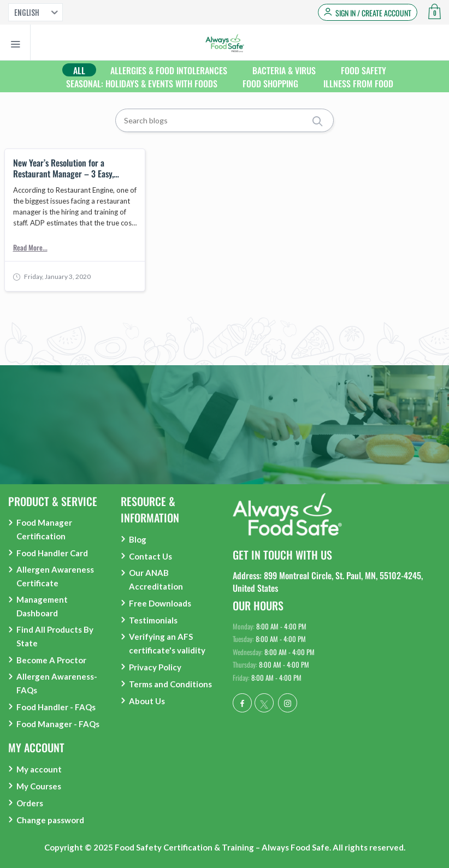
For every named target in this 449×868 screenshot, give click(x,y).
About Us (147, 701)
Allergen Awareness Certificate (55, 576)
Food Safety (364, 70)
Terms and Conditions (170, 684)
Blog (138, 539)
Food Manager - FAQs (58, 724)
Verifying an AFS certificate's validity (167, 643)
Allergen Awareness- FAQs (57, 683)
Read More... (30, 247)
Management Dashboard (42, 606)
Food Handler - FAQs (56, 707)
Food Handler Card (52, 553)
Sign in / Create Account (373, 13)
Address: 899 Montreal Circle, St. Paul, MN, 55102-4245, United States (328, 581)
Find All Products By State (55, 636)
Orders (30, 803)
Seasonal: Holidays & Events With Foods (142, 83)
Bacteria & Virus (284, 70)
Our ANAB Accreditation (156, 579)
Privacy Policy (155, 667)
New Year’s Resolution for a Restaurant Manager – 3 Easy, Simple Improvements (63, 168)
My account (39, 769)
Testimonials (153, 620)
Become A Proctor (51, 660)
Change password (50, 820)
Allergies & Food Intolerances (169, 70)
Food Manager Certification (44, 529)
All (79, 70)
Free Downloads (160, 603)
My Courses (39, 786)
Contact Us (150, 556)
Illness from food (358, 83)
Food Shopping (270, 83)
